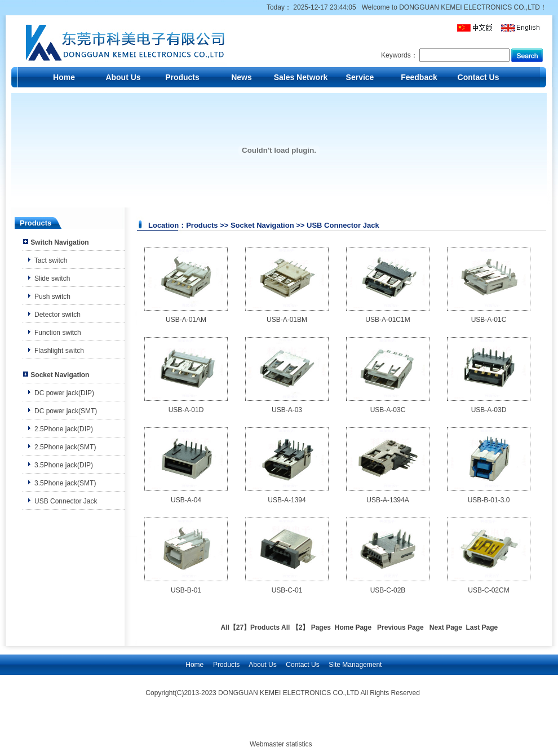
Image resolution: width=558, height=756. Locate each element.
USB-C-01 (287, 590)
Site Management (355, 665)
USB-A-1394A (387, 500)
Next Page (446, 627)
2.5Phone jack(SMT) (65, 447)
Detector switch (57, 315)
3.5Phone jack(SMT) (65, 483)
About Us (123, 77)
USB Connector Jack (66, 501)
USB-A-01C (489, 320)
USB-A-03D (489, 410)
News (242, 77)
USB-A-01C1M (387, 320)
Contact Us (479, 77)
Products (182, 77)
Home (64, 77)
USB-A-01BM (287, 320)
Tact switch (51, 260)
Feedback (419, 77)
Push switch (52, 297)
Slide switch (52, 278)
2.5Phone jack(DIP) (64, 429)
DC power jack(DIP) (64, 393)
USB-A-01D (186, 410)
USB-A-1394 (287, 500)
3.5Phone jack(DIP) (64, 465)
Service (360, 77)
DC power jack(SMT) (66, 411)
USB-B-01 (186, 590)
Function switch (58, 333)
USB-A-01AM (186, 320)
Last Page (482, 627)
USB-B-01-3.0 (489, 500)
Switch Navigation (59, 242)
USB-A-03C (388, 410)
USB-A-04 (186, 500)
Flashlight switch (59, 351)
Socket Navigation (60, 375)
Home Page (353, 627)
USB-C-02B (388, 590)
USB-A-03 (287, 410)
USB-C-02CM (488, 590)
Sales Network (301, 77)
